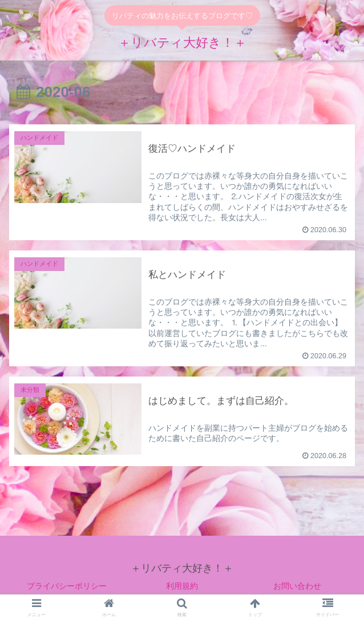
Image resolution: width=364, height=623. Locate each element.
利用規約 (182, 586)
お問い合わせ (297, 586)
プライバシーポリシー (67, 586)
